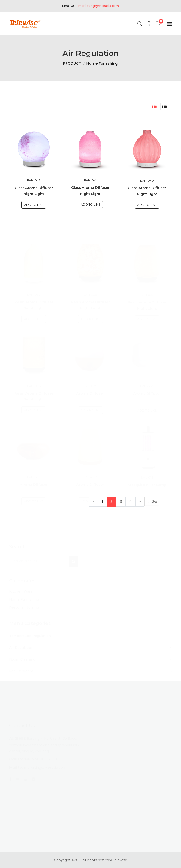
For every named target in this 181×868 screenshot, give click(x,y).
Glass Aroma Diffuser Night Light (34, 191)
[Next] (140, 502)
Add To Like (34, 205)
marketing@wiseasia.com (99, 6)
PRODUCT (72, 63)
